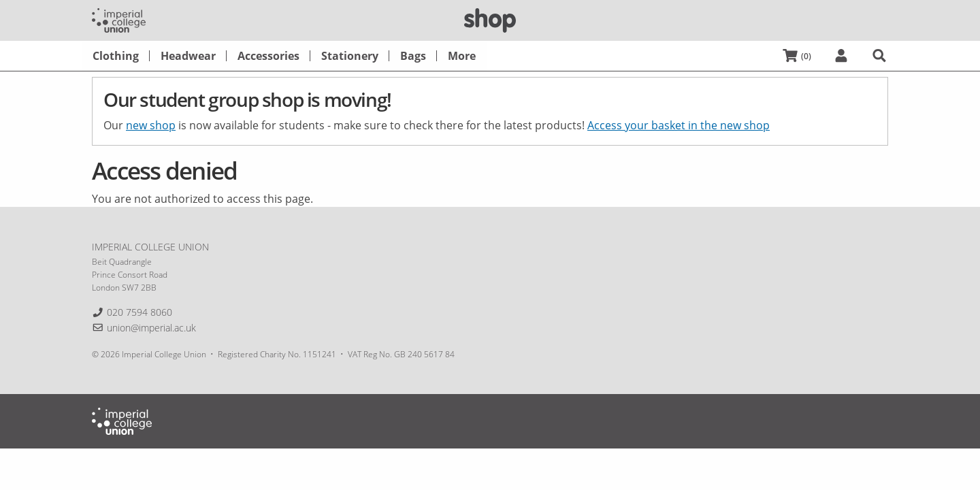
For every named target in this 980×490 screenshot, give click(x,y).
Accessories (268, 56)
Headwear (188, 56)
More (462, 56)
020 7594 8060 (140, 312)
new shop (151, 125)
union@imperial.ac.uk (151, 328)
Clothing (116, 56)
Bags (413, 56)
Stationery (350, 56)
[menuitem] (116, 56)
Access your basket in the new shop (679, 125)
